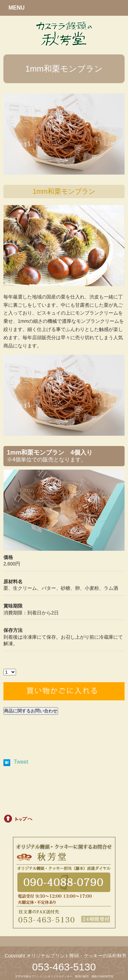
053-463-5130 (64, 967)
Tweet (21, 762)
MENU (17, 8)
